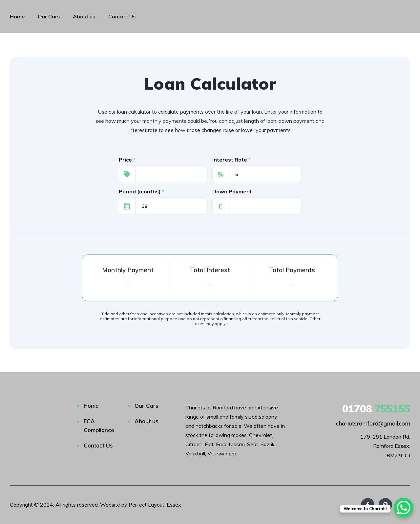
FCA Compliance (99, 426)
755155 (376, 409)
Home (17, 16)
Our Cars (49, 16)
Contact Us (122, 16)
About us (84, 16)
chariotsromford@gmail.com (373, 423)
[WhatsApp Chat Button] (404, 508)
